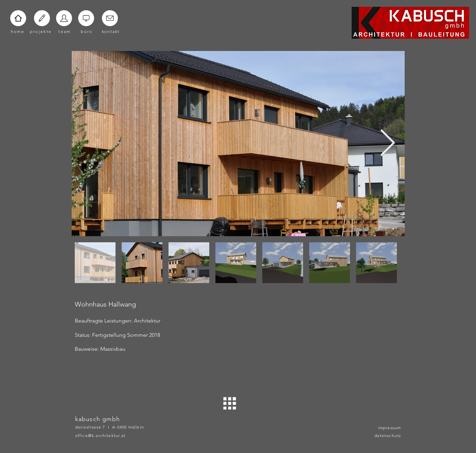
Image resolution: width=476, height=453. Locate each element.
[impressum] (384, 428)
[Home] (18, 18)
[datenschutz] (384, 435)
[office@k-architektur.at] (111, 435)
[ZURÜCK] (230, 403)
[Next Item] (388, 144)
